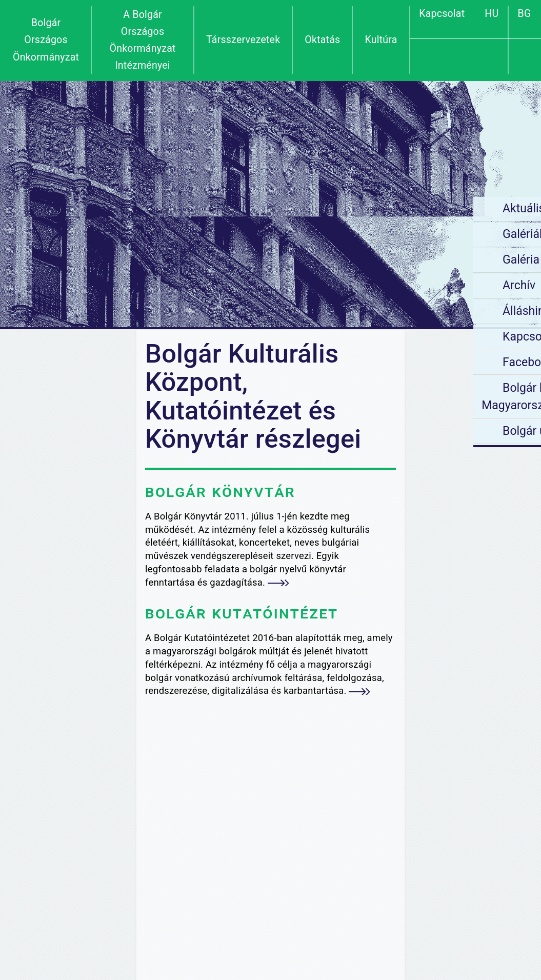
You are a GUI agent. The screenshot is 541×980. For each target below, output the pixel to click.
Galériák (430, 234)
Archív (426, 285)
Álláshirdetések (449, 311)
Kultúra (381, 40)
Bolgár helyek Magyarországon (435, 397)
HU (492, 14)
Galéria (428, 260)
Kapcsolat (442, 14)
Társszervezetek (243, 40)
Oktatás (322, 40)
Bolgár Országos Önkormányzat (46, 40)
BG (525, 14)
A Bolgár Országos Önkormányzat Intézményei (142, 40)
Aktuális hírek (445, 208)
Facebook (435, 362)
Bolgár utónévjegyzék (465, 431)
